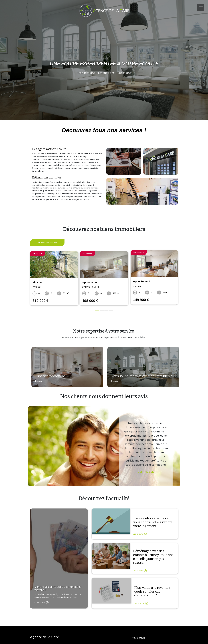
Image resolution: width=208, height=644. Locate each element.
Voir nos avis (146, 470)
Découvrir (38, 381)
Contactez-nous (41, 629)
